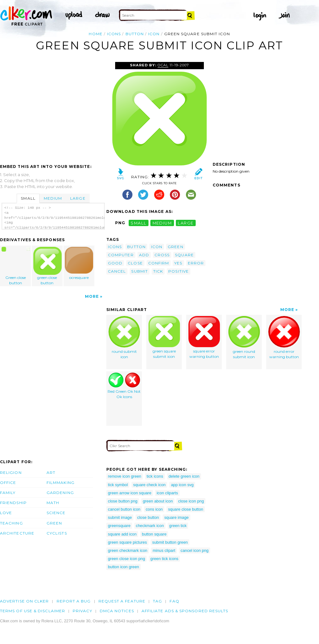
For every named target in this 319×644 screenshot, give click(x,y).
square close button (186, 509)
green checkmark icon (128, 550)
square (184, 255)
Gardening (60, 493)
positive (179, 271)
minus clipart (164, 550)
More (92, 296)
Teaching (11, 523)
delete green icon (184, 476)
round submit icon (124, 338)
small (138, 223)
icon (154, 34)
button (135, 34)
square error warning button (204, 337)
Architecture (17, 533)
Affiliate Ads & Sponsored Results (185, 611)
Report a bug (74, 601)
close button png (123, 501)
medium (162, 223)
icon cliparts (167, 493)
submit (139, 271)
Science (56, 513)
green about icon (158, 501)
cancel (117, 271)
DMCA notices (117, 611)
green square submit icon (164, 337)
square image (176, 517)
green (175, 247)
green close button (48, 266)
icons (114, 34)
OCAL (163, 65)
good (115, 263)
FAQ (174, 601)
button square (154, 534)
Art (51, 472)
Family (8, 493)
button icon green (123, 567)
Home (95, 34)
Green (54, 523)
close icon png (191, 501)
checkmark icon (150, 526)
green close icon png (126, 559)
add (144, 255)
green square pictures (127, 542)
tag (157, 601)
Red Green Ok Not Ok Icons (124, 386)
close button (148, 517)
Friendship (13, 503)
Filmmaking (61, 483)
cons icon (154, 509)
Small (28, 198)
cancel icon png (195, 550)
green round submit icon (244, 338)
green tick (178, 526)
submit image (120, 517)
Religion (11, 472)
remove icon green (125, 476)
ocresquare (79, 263)
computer (121, 255)
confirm (159, 263)
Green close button (16, 266)
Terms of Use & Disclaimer (33, 611)
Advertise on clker (24, 601)
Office (8, 483)
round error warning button (284, 338)
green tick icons (164, 559)
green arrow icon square (130, 493)
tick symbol (118, 485)
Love (6, 513)
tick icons (155, 476)
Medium (53, 198)
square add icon (122, 534)
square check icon (149, 485)
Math (53, 503)
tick (158, 271)
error (196, 263)
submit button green (170, 542)
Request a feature (122, 601)
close (135, 263)
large (186, 223)
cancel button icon (124, 509)
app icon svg (182, 485)
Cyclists (57, 533)
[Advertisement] (53, 109)
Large (78, 198)
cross (162, 255)
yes (178, 263)
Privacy (82, 611)
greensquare (119, 526)
